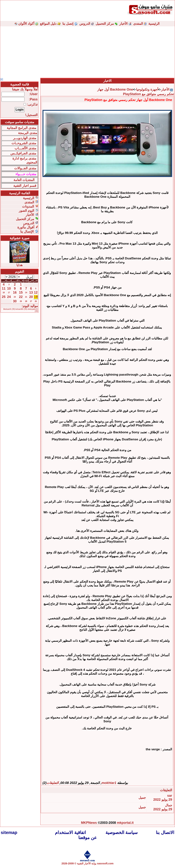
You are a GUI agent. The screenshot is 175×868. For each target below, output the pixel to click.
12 (36, 292)
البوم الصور (26, 211)
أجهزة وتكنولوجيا (147, 89)
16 (15, 292)
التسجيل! (31, 115)
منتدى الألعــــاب (25, 148)
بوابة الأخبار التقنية (87, 863)
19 (36, 297)
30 (15, 301)
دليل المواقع (48, 24)
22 (21, 297)
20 (31, 297)
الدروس (85, 24)
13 (31, 292)
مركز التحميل (105, 24)
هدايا (20, 265)
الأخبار (123, 24)
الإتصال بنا (27, 232)
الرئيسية (154, 24)
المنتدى (138, 24)
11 (4, 288)
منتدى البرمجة (28, 133)
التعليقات (53, 783)
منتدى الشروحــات (24, 143)
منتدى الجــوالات (25, 168)
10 (9, 288)
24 (9, 297)
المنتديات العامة (24, 180)
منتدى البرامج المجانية (22, 128)
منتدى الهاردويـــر (25, 138)
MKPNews (89, 823)
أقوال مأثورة (26, 227)
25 (4, 297)
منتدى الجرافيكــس (23, 153)
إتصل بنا (68, 24)
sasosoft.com (105, 863)
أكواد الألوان (26, 24)
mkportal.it (125, 823)
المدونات (28, 206)
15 (21, 292)
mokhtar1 (109, 783)
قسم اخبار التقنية (25, 186)
